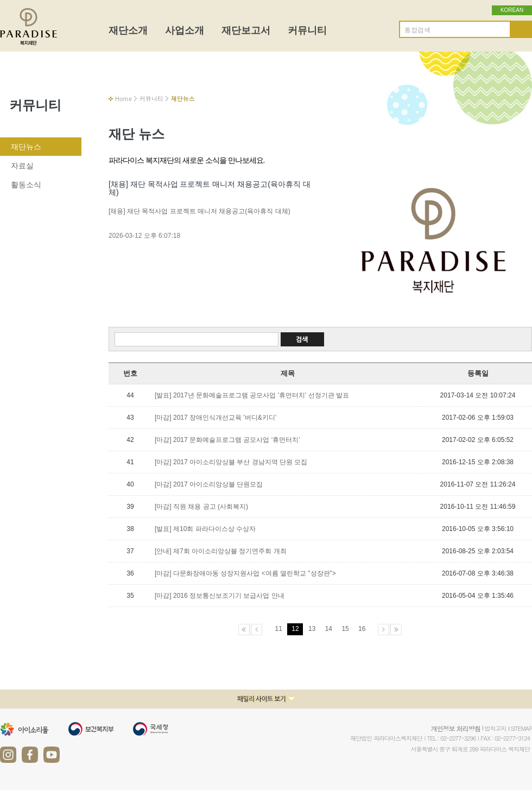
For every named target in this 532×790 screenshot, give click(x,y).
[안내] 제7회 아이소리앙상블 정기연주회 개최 (221, 551)
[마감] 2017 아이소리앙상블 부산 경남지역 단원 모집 (231, 462)
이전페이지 (256, 630)
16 (362, 629)
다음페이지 (384, 630)
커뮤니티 (307, 30)
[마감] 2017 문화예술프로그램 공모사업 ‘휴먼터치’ (227, 440)
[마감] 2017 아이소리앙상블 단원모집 (209, 484)
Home (123, 99)
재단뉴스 (26, 147)
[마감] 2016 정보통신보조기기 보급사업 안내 (220, 596)
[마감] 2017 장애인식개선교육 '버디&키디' (216, 418)
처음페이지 (244, 630)
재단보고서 (246, 30)
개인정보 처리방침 (455, 728)
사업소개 (185, 30)
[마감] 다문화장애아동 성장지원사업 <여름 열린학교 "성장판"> (245, 573)
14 (329, 629)
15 (345, 629)
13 (312, 629)
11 (279, 629)
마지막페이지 (396, 630)
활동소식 (26, 185)
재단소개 (128, 30)
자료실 (22, 166)
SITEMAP (522, 728)
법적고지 (496, 728)
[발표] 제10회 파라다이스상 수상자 (205, 529)
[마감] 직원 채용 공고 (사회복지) (201, 507)
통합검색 (417, 30)
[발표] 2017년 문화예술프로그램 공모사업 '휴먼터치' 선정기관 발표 (252, 395)
